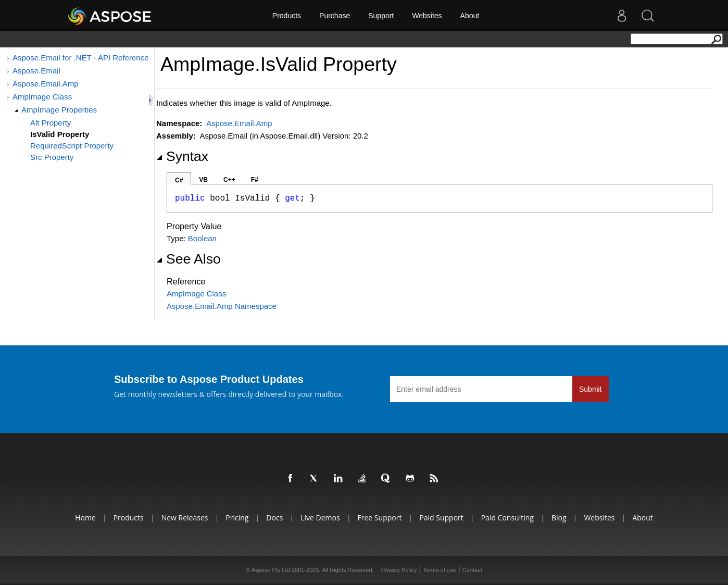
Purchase (335, 16)
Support (381, 16)
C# (179, 180)
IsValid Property (60, 134)
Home (85, 518)
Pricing (237, 518)
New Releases (185, 518)
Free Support (380, 518)
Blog (559, 518)
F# (255, 180)
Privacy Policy (399, 570)
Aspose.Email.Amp (46, 84)
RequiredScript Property (72, 146)
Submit (591, 389)
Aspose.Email (36, 71)
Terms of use (440, 570)
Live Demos (320, 518)
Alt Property (51, 123)
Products (287, 16)
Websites (427, 16)
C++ (229, 180)
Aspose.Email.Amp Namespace (222, 306)
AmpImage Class (42, 97)
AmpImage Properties (59, 110)
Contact (472, 570)
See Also (189, 259)
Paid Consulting (507, 518)
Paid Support (441, 518)
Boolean (202, 238)
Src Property (52, 157)
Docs (274, 518)
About (470, 16)
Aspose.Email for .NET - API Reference (81, 58)
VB (203, 180)
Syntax (182, 156)
